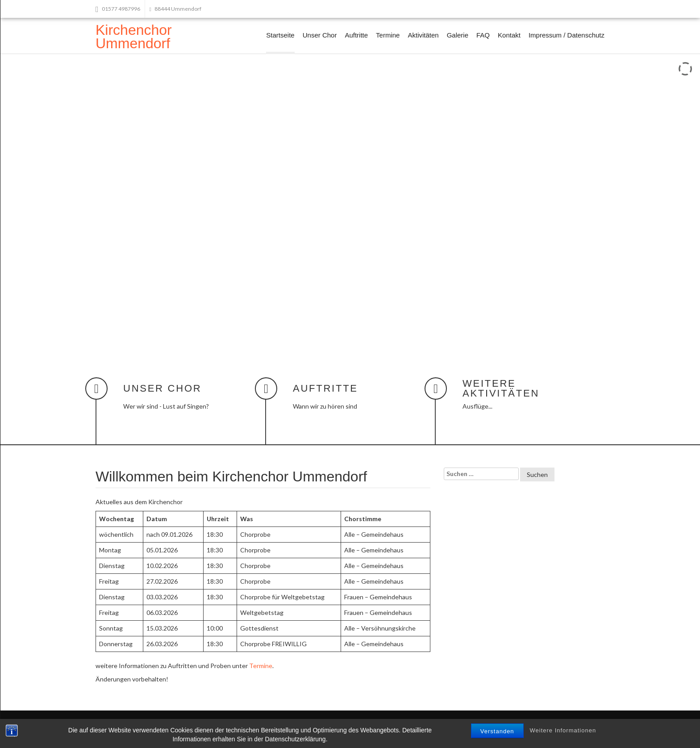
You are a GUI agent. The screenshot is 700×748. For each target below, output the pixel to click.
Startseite (280, 35)
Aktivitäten (423, 35)
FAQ (483, 35)
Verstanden (497, 731)
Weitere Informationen (563, 730)
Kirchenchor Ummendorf (134, 37)
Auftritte (356, 35)
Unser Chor (320, 35)
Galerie (458, 35)
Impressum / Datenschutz (567, 35)
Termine (388, 35)
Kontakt (509, 35)
